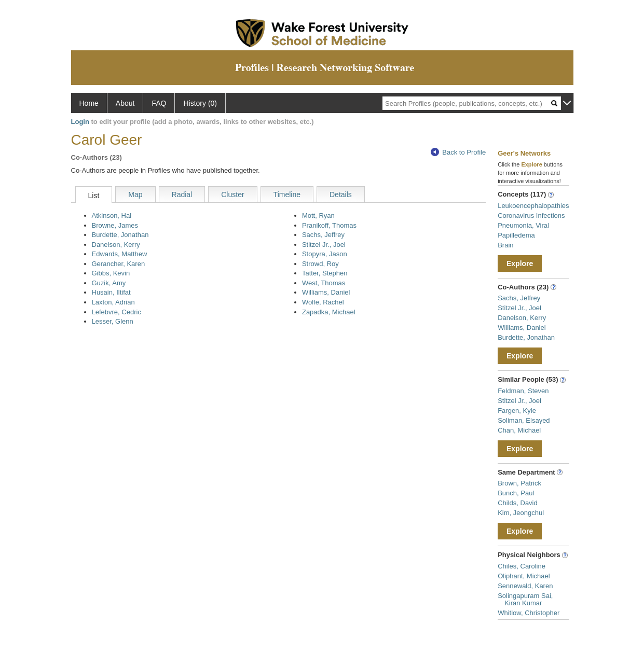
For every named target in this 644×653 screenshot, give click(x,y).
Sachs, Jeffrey (323, 235)
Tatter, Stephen (325, 273)
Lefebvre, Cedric (117, 312)
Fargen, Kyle (517, 411)
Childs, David (518, 503)
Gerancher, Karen (119, 264)
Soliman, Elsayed (524, 420)
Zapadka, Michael (329, 312)
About (125, 103)
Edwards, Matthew (120, 254)
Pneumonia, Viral (523, 225)
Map (135, 194)
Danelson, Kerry (116, 245)
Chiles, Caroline (522, 566)
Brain (505, 245)
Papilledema (516, 235)
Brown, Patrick (519, 483)
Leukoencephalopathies (533, 206)
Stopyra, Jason (325, 254)
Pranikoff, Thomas (329, 225)
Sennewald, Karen (525, 586)
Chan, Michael (519, 430)
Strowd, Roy (320, 264)
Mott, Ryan (318, 216)
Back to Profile (458, 152)
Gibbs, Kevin (111, 273)
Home (89, 103)
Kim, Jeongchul (521, 513)
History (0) (200, 103)
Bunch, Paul (516, 493)
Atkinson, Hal (112, 216)
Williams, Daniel (326, 292)
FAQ (159, 103)
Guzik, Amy (109, 283)
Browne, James (115, 225)
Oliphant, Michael (524, 576)
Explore (520, 263)
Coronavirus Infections (531, 216)
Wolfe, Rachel (323, 302)
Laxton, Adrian (113, 302)
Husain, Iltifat (111, 292)
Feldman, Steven (523, 391)
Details (341, 194)
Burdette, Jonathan (120, 235)
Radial (182, 194)
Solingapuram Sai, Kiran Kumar (525, 599)
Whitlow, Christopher (529, 613)
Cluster (232, 194)
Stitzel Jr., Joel (324, 245)
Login (80, 122)
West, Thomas (324, 283)
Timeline (287, 194)
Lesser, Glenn (113, 321)
